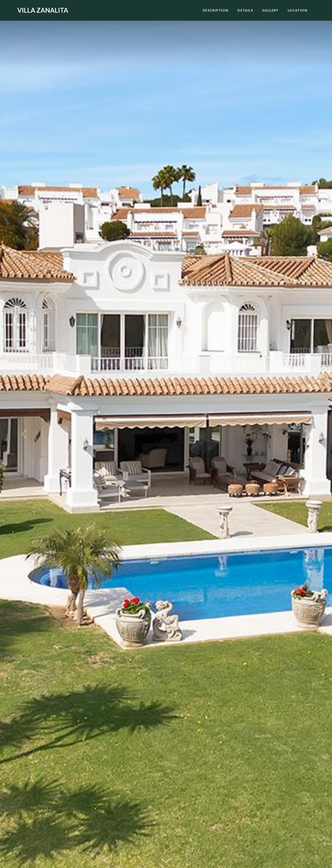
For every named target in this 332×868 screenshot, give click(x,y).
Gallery (270, 10)
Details (245, 10)
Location (298, 10)
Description (215, 10)
